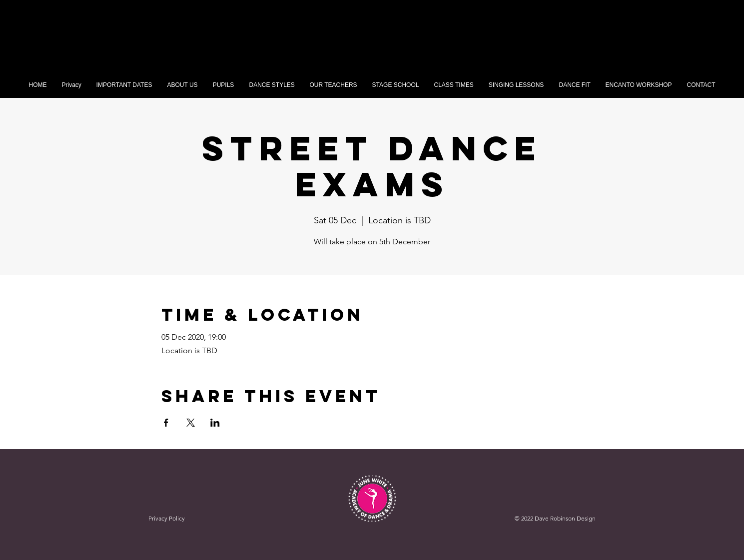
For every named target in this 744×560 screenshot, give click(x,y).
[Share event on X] (191, 423)
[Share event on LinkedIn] (215, 423)
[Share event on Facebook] (166, 423)
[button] (224, 85)
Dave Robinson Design (565, 518)
